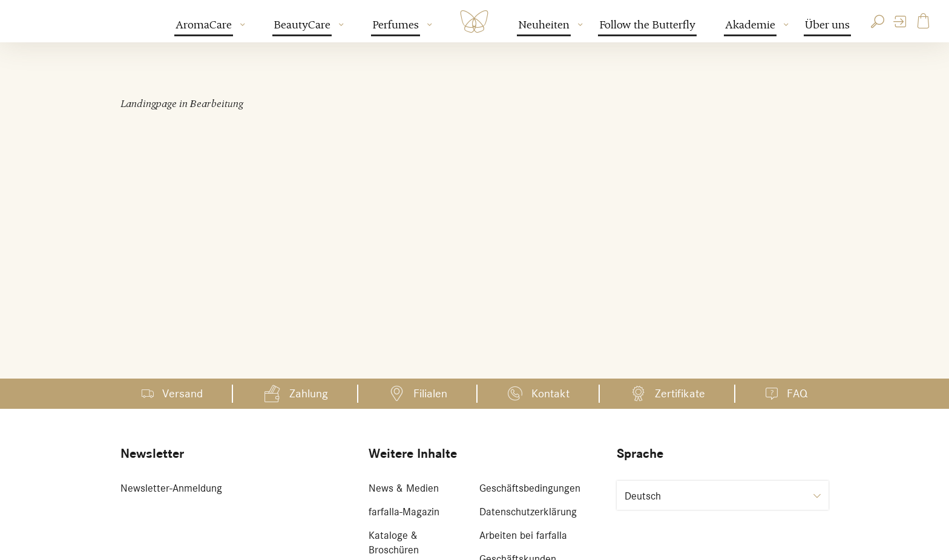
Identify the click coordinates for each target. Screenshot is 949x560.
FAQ (797, 393)
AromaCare (204, 25)
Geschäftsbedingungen (530, 488)
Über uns (827, 25)
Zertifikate (680, 393)
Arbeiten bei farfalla (523, 535)
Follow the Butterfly (647, 25)
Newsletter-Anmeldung (171, 488)
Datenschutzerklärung (528, 512)
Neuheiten (544, 25)
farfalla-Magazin (404, 512)
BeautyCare (303, 25)
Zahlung (309, 393)
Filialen (430, 393)
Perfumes (396, 25)
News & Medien (404, 488)
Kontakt (550, 393)
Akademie (751, 25)
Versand (182, 393)
